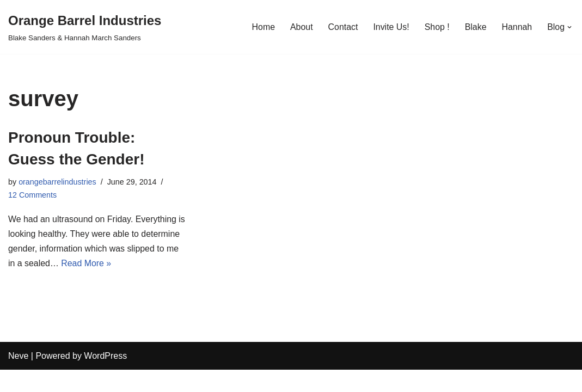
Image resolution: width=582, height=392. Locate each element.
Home (262, 27)
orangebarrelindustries (57, 182)
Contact (342, 27)
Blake (475, 27)
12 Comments (33, 195)
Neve (18, 378)
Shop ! (437, 27)
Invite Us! (391, 27)
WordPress (105, 378)
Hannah (517, 27)
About (301, 27)
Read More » (141, 264)
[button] (569, 27)
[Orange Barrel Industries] (85, 27)
